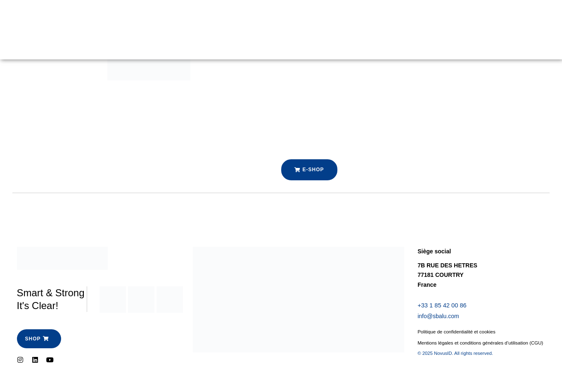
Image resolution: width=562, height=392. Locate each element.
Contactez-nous (129, 39)
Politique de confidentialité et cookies (458, 333)
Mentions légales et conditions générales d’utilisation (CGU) (475, 348)
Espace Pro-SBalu (226, 20)
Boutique (172, 20)
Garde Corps (125, 20)
